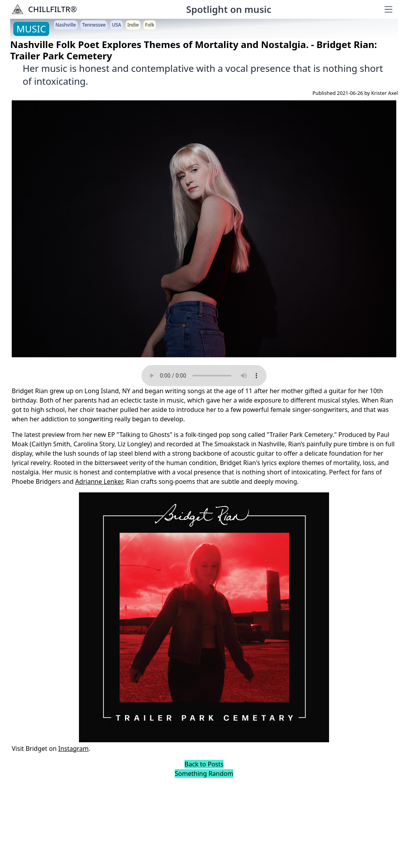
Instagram (73, 749)
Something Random (204, 774)
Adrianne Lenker (99, 481)
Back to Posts (204, 764)
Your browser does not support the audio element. (204, 376)
